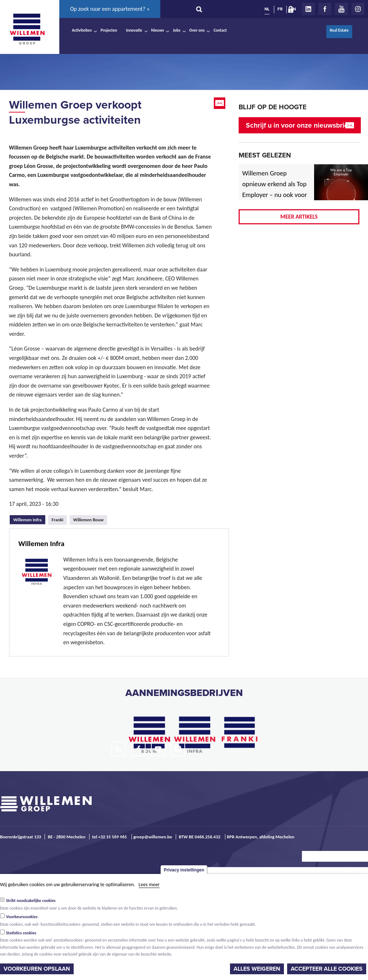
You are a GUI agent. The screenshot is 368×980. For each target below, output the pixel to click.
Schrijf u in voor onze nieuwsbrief (298, 125)
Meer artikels (299, 217)
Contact (220, 30)
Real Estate (339, 30)
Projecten (109, 30)
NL (267, 9)
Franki (58, 520)
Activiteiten (82, 30)
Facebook (325, 9)
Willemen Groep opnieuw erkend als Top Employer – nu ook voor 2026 (275, 189)
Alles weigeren (257, 969)
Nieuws (158, 30)
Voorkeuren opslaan (37, 969)
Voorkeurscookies (22, 917)
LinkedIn (308, 9)
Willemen (27, 29)
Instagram (358, 9)
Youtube (341, 9)
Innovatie (134, 30)
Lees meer (149, 885)
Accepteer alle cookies (327, 969)
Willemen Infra (29, 519)
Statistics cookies (21, 933)
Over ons (197, 30)
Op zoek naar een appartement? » (110, 9)
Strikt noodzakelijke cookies (31, 901)
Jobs (177, 30)
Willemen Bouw (89, 520)
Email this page (220, 103)
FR (280, 9)
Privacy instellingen (184, 870)
